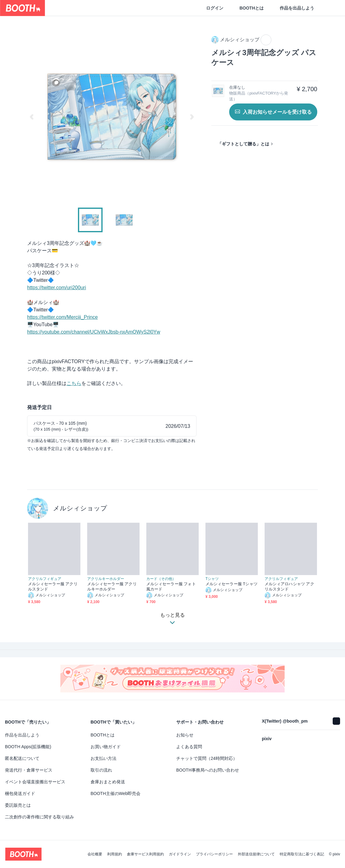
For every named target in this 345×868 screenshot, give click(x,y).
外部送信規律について (256, 854)
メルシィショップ (80, 508)
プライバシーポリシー (214, 854)
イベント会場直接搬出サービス (35, 782)
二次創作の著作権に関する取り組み (39, 817)
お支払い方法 (103, 758)
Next (192, 117)
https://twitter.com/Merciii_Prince (62, 317)
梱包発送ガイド (20, 793)
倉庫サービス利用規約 (145, 854)
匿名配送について (22, 758)
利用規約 (115, 854)
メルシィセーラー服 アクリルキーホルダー (112, 586)
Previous (32, 117)
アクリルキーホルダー (106, 579)
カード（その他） (161, 579)
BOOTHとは (252, 8)
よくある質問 (189, 747)
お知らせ (185, 735)
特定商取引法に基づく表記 (302, 854)
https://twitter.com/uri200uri (57, 288)
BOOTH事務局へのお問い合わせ (208, 770)
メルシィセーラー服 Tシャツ (231, 584)
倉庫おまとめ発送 (108, 782)
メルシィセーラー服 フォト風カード (171, 586)
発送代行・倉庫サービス (29, 770)
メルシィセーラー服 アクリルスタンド (53, 586)
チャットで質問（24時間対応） (207, 758)
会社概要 (95, 854)
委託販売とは (18, 805)
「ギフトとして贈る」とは (243, 144)
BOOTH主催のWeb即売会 (116, 793)
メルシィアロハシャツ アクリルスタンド (289, 586)
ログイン (215, 8)
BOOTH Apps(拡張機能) (28, 747)
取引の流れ (101, 770)
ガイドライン (180, 854)
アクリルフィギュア (45, 579)
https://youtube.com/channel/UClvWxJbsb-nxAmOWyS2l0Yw (94, 332)
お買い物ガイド (106, 747)
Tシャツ (212, 579)
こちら (74, 383)
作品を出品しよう (297, 8)
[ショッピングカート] (330, 8)
